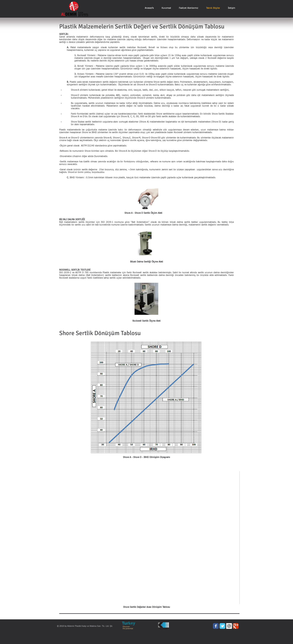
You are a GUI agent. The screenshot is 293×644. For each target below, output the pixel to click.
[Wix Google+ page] (236, 626)
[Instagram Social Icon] (229, 626)
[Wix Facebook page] (216, 626)
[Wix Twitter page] (222, 626)
